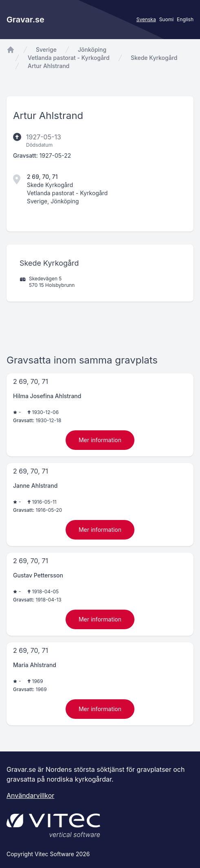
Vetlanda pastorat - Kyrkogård (69, 58)
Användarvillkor (30, 795)
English (185, 19)
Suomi (166, 19)
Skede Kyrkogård (154, 58)
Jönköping (92, 50)
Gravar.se (25, 20)
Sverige (46, 50)
